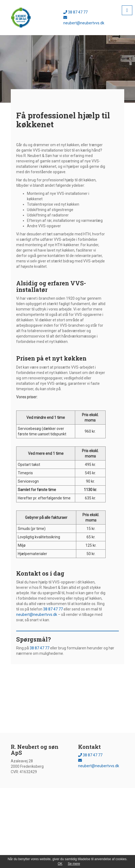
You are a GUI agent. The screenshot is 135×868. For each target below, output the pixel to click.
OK (60, 864)
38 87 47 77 (75, 12)
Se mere (74, 864)
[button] (127, 10)
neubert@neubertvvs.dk (37, 615)
